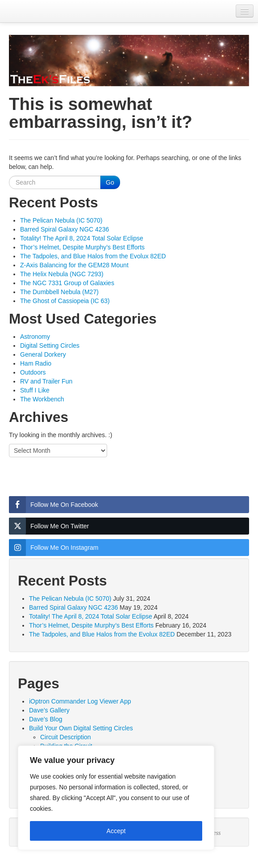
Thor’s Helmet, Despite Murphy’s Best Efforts (82, 247)
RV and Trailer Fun (46, 381)
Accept (116, 831)
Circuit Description (66, 737)
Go (110, 182)
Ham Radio (36, 363)
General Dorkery (43, 354)
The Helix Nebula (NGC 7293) (62, 274)
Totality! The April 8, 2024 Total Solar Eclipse (82, 238)
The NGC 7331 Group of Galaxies (67, 283)
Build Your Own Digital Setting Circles (81, 728)
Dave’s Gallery (49, 710)
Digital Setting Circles (50, 346)
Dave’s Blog (46, 719)
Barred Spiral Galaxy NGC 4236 (64, 229)
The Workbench (42, 399)
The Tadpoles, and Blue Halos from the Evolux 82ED (93, 256)
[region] (116, 798)
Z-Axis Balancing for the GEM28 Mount (74, 265)
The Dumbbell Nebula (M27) (59, 292)
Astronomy (35, 337)
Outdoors (33, 372)
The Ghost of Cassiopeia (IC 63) (65, 301)
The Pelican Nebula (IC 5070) (61, 220)
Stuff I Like (35, 390)
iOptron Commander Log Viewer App (80, 701)
